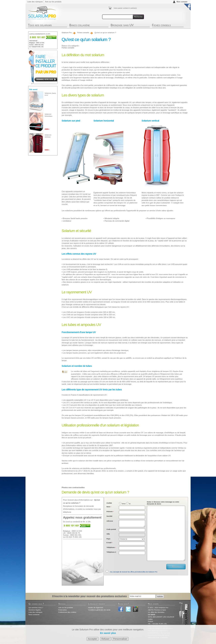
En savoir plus (108, 633)
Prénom (110, 511)
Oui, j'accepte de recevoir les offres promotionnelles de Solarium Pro (134, 572)
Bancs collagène (80, 25)
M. (130, 504)
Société (109, 516)
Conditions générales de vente (99, 610)
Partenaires (63, 610)
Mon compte (182, 2)
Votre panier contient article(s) (125, 8)
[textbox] (132, 530)
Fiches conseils (161, 25)
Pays (108, 539)
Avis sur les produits (53, 2)
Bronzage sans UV (122, 25)
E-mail (109, 543)
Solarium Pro (67, 33)
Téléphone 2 (111, 552)
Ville (108, 534)
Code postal (111, 529)
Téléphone (111, 547)
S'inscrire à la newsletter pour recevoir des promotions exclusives (89, 596)
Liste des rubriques (35, 2)
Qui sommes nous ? (36, 608)
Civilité (109, 503)
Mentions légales (35, 610)
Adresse (110, 521)
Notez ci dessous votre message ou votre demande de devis (163, 503)
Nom (109, 507)
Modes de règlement (96, 608)
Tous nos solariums (40, 25)
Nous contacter (34, 615)
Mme (124, 504)
